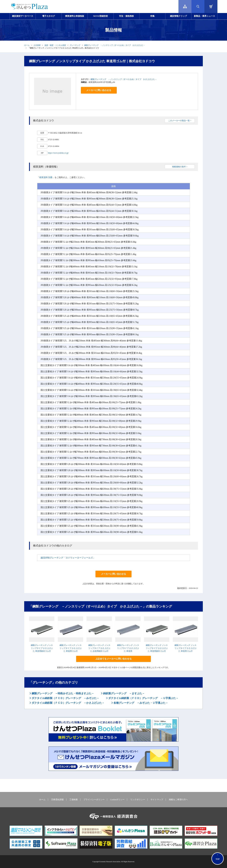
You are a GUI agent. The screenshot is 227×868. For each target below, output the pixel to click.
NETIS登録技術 (101, 16)
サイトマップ (157, 800)
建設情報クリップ (178, 16)
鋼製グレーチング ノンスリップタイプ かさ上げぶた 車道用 (128, 648)
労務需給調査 (57, 800)
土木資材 (37, 45)
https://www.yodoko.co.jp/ (58, 153)
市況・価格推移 (126, 16)
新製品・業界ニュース (204, 16)
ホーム (27, 45)
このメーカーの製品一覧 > (180, 121)
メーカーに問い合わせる (99, 90)
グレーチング (75, 45)
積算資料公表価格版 (75, 16)
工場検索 (74, 800)
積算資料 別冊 (46, 177)
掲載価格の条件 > (180, 167)
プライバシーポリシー (94, 800)
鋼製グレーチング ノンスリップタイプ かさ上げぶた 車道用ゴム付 (71, 648)
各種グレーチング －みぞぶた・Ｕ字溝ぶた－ (140, 703)
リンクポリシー (138, 800)
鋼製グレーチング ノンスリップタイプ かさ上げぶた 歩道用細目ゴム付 (99, 648)
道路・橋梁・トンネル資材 (55, 45)
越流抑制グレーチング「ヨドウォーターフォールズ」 (68, 558)
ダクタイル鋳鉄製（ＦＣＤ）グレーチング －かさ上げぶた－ (68, 703)
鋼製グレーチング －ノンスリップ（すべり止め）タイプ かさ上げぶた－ (115, 45)
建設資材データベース (23, 16)
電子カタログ (49, 16)
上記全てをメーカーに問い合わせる (113, 659)
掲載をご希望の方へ (178, 800)
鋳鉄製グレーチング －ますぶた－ (124, 693)
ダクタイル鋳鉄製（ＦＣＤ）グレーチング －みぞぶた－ (65, 698)
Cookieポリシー (117, 800)
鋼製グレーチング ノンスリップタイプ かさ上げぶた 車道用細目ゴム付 (42, 648)
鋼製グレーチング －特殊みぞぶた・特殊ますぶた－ (63, 693)
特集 (152, 16)
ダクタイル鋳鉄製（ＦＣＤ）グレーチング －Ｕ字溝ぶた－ (143, 698)
